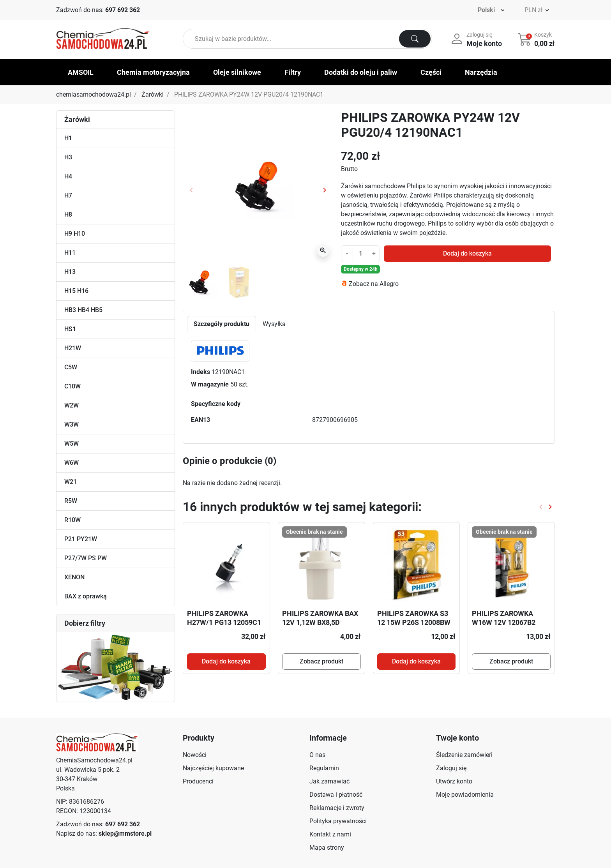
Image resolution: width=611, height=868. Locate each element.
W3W (72, 424)
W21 (71, 482)
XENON (74, 577)
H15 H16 (76, 291)
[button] (537, 39)
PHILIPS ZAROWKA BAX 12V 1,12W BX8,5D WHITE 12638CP (320, 623)
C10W (72, 386)
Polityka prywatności (338, 821)
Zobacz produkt (321, 661)
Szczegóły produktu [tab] (222, 324)
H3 (68, 157)
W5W (72, 444)
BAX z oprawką (86, 596)
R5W (71, 501)
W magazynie (210, 384)
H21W (73, 348)
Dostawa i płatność (336, 795)
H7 (68, 195)
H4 (68, 176)
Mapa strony (327, 848)
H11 (70, 253)
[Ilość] (360, 254)
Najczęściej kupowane (213, 768)
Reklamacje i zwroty (337, 808)
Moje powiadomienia (465, 795)
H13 (70, 272)
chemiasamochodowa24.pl (94, 94)
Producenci (198, 781)
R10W (72, 520)
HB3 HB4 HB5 (83, 310)
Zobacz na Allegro (374, 284)
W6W (72, 463)
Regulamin (324, 768)
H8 (68, 214)
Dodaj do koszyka (467, 253)
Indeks (200, 372)
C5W (71, 367)
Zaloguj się (451, 768)
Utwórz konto (454, 781)
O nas (317, 755)
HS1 (70, 329)
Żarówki (153, 94)
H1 (68, 138)
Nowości (195, 755)
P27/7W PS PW (86, 558)
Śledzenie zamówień (464, 755)
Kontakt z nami (330, 834)
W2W (72, 405)
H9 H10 (75, 234)
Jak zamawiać (329, 781)
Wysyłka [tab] (274, 324)
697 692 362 (123, 10)
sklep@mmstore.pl (125, 834)
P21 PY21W (81, 539)
